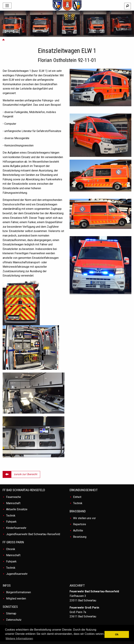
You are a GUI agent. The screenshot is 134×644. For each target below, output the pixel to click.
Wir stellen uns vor (84, 518)
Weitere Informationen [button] (19, 639)
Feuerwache (14, 497)
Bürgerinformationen (18, 592)
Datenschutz (14, 620)
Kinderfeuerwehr (16, 528)
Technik (11, 516)
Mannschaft (13, 503)
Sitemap (11, 613)
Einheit (77, 497)
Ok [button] (117, 634)
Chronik (11, 549)
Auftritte (78, 531)
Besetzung (80, 537)
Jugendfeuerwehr (17, 574)
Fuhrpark (11, 522)
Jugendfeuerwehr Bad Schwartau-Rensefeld (33, 534)
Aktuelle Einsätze (17, 509)
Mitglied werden (16, 599)
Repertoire (80, 524)
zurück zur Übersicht (26, 474)
